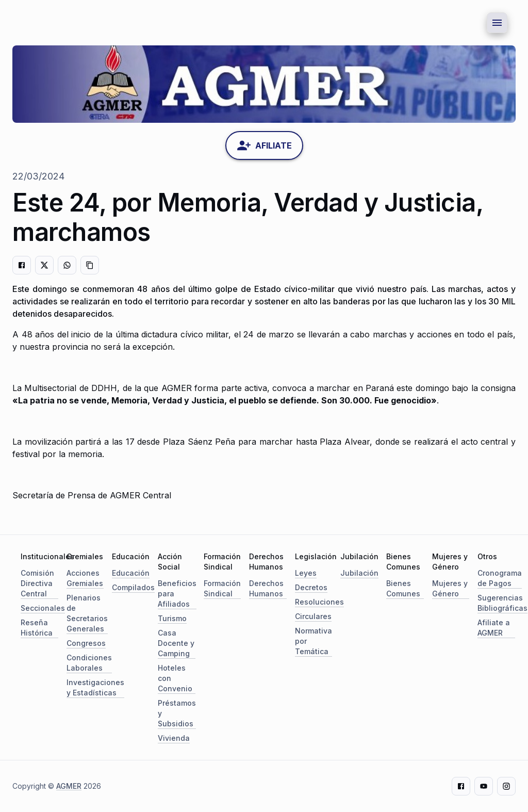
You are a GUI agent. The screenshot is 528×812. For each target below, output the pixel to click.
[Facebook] (461, 786)
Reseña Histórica (37, 628)
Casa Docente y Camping (176, 643)
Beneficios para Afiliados (177, 594)
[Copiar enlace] (90, 265)
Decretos (311, 587)
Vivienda (174, 738)
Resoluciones (319, 602)
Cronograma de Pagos (500, 578)
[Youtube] (484, 786)
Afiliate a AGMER (494, 628)
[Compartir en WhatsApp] (67, 265)
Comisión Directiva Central (37, 583)
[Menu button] (497, 23)
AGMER (69, 786)
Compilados (133, 587)
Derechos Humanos (266, 588)
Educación (131, 573)
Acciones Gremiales (85, 578)
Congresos (86, 643)
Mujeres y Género (450, 588)
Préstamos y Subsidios (177, 713)
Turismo (172, 618)
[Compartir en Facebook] (22, 265)
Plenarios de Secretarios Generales (87, 613)
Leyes (306, 573)
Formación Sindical (222, 588)
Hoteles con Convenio (175, 678)
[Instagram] (506, 786)
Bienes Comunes (403, 588)
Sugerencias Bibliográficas (502, 603)
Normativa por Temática (313, 641)
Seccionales (43, 608)
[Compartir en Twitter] (44, 265)
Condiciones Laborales (89, 663)
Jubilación (359, 573)
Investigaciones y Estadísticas (95, 687)
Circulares (313, 616)
